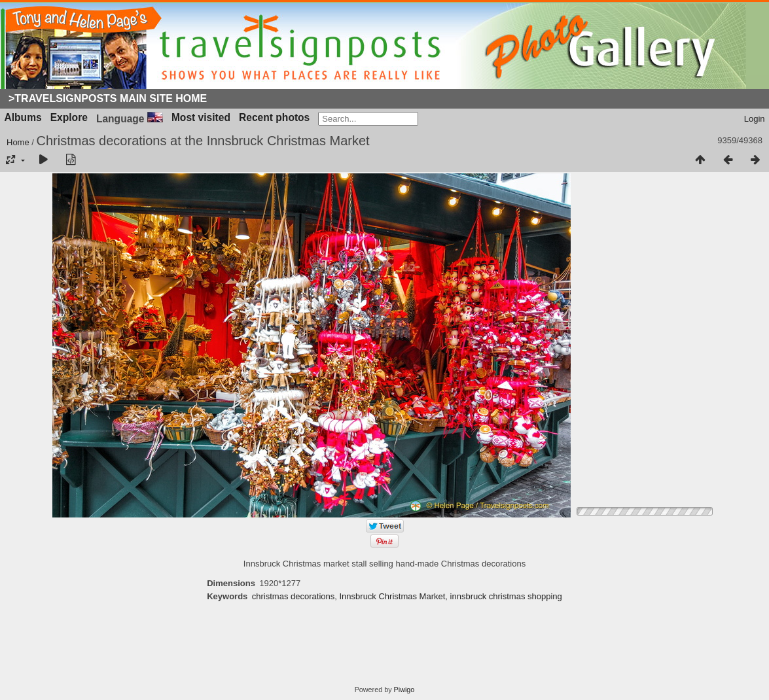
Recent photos (274, 117)
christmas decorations (293, 596)
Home (18, 142)
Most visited (201, 117)
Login (755, 119)
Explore (69, 117)
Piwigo (404, 690)
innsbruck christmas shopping (506, 596)
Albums (23, 117)
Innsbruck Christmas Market (393, 596)
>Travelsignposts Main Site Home (108, 98)
